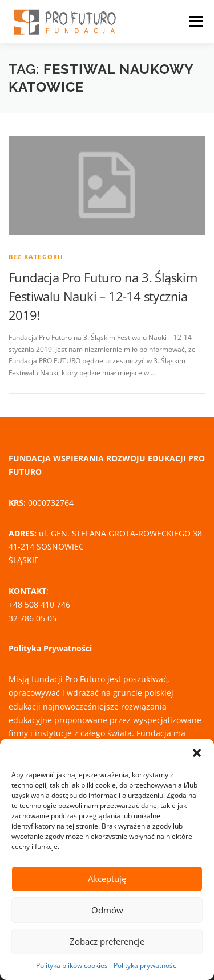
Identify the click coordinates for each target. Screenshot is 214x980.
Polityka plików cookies (72, 965)
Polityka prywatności (146, 965)
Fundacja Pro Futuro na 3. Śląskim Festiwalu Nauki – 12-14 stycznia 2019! (103, 296)
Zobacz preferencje (107, 941)
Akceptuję (107, 879)
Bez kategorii (36, 257)
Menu (195, 21)
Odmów (107, 910)
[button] (197, 753)
